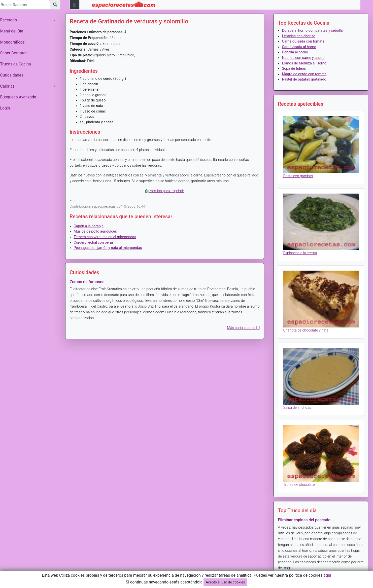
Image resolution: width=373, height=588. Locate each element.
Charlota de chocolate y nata (307, 329)
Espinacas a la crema (301, 252)
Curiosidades (14, 75)
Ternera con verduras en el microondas (107, 237)
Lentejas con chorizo (299, 36)
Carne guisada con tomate (304, 41)
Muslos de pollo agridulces (98, 231)
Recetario (11, 20)
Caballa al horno (296, 52)
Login (7, 108)
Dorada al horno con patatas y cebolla (313, 31)
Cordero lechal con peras (96, 243)
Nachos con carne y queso (304, 58)
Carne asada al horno (300, 47)
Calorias (10, 86)
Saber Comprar (16, 53)
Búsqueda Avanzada (21, 97)
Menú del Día (14, 31)
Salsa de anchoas (298, 405)
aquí (327, 575)
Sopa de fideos (295, 69)
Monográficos (15, 42)
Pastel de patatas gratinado (305, 79)
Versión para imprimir (166, 191)
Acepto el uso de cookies (225, 582)
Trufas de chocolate (300, 482)
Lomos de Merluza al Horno (305, 63)
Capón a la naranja (91, 226)
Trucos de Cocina (18, 64)
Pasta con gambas (299, 175)
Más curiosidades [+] (244, 328)
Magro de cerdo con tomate (305, 74)
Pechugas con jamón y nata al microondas (110, 248)
